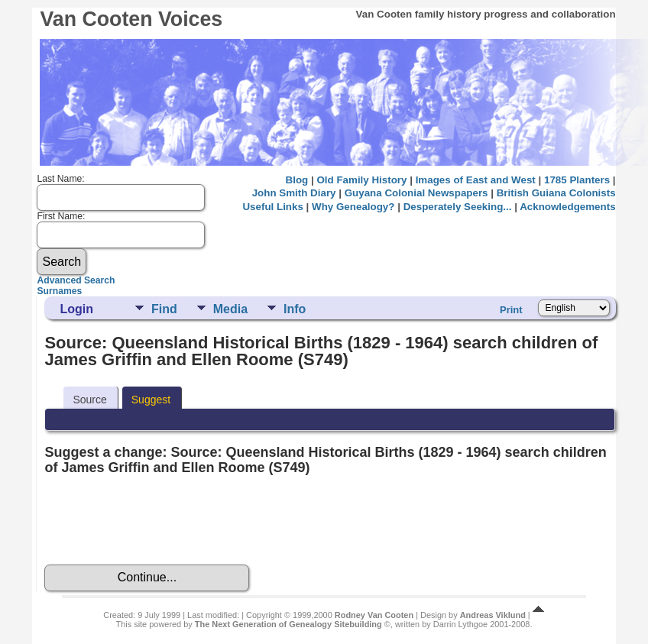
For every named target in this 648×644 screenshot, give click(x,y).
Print (511, 310)
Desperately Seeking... (458, 207)
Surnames (59, 291)
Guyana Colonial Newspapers (416, 193)
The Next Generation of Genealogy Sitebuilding (288, 624)
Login (76, 309)
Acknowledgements (567, 207)
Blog (297, 180)
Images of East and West (476, 180)
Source (89, 400)
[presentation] (160, 520)
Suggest (151, 400)
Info (295, 309)
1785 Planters (577, 180)
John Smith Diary (294, 193)
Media (230, 309)
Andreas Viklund (493, 615)
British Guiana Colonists (556, 193)
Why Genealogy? (353, 207)
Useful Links (272, 207)
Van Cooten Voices (131, 19)
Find (164, 309)
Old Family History (361, 180)
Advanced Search (76, 280)
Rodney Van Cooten (374, 615)
